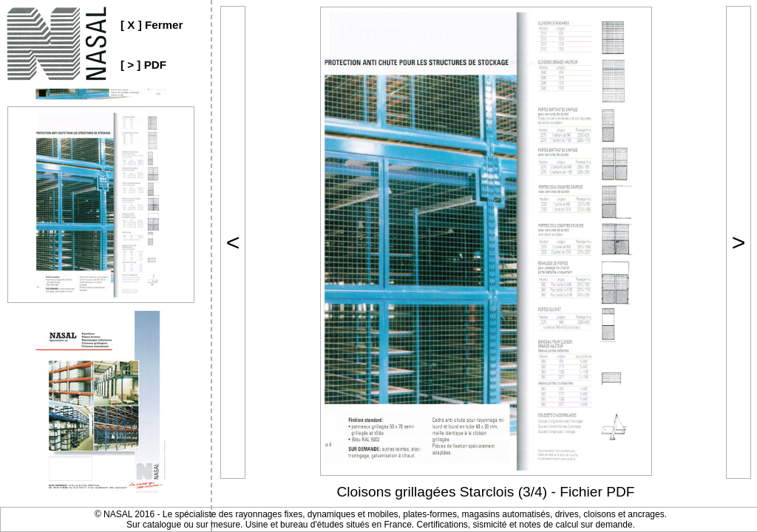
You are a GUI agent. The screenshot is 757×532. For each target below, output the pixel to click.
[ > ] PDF (143, 65)
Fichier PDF (597, 492)
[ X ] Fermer (152, 25)
